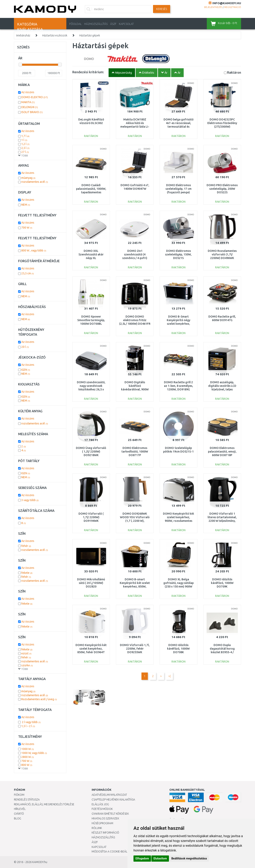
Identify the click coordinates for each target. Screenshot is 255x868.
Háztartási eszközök (55, 35)
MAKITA (28, 102)
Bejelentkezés (213, 7)
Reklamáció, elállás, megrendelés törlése (44, 804)
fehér (26, 546)
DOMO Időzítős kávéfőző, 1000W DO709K (222, 583)
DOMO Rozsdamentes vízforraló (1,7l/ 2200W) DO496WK (222, 254)
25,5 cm (28, 273)
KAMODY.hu (40, 862)
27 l (25, 152)
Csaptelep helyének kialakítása (113, 800)
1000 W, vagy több (34, 753)
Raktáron (234, 72)
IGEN (26, 370)
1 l (24, 140)
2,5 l (25, 148)
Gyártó (19, 814)
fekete (27, 573)
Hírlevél (20, 809)
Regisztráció (233, 7)
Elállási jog (100, 804)
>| (169, 676)
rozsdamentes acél (35, 182)
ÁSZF (113, 24)
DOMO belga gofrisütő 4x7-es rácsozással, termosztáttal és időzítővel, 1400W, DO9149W (178, 127)
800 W (27, 765)
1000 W (28, 749)
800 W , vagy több (34, 250)
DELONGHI (30, 107)
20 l (25, 347)
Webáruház (23, 35)
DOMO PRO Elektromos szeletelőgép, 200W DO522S (222, 189)
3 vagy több (30, 500)
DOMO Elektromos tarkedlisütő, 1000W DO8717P (135, 452)
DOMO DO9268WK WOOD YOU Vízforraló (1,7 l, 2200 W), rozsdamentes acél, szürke (135, 521)
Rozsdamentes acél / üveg (39, 699)
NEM (26, 205)
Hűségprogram (102, 823)
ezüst (26, 653)
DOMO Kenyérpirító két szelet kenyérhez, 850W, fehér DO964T (91, 649)
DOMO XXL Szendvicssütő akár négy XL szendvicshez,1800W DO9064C (91, 258)
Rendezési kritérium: (88, 72)
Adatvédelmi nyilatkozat (109, 795)
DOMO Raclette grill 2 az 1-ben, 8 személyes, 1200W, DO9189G (178, 386)
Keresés (162, 9)
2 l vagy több (31, 722)
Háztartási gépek (90, 35)
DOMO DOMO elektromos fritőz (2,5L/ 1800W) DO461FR (135, 320)
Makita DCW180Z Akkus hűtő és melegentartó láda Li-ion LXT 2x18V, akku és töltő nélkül (135, 127)
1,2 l (25, 144)
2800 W (28, 757)
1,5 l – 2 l (28, 726)
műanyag (28, 178)
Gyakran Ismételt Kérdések (110, 814)
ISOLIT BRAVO (32, 112)
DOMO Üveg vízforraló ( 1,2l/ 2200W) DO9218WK (91, 452)
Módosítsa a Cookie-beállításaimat (117, 851)
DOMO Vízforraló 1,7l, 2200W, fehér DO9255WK (135, 649)
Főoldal (76, 24)
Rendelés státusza (27, 800)
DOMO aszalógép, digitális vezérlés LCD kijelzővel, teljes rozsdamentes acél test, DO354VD (222, 390)
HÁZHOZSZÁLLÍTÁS (96, 24)
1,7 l (25, 136)
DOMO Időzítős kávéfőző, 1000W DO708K (178, 649)
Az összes (28, 92)
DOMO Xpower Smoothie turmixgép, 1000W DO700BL (91, 320)
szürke (27, 665)
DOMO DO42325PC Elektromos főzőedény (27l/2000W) (222, 123)
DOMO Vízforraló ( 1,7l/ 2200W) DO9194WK (91, 517)
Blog (18, 818)
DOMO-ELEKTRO (35, 97)
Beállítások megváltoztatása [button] (189, 858)
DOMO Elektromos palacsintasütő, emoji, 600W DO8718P (222, 452)
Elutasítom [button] (160, 858)
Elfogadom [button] (142, 858)
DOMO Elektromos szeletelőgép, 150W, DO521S (178, 254)
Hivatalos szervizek (105, 818)
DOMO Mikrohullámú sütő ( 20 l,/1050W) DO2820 (91, 583)
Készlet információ (105, 833)
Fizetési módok (102, 809)
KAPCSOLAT (126, 24)
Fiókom (19, 795)
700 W (27, 228)
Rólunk (97, 828)
